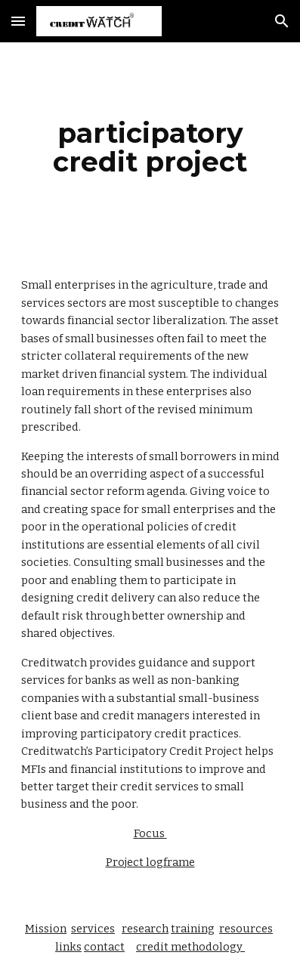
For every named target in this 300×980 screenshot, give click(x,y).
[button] (18, 21)
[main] (150, 147)
